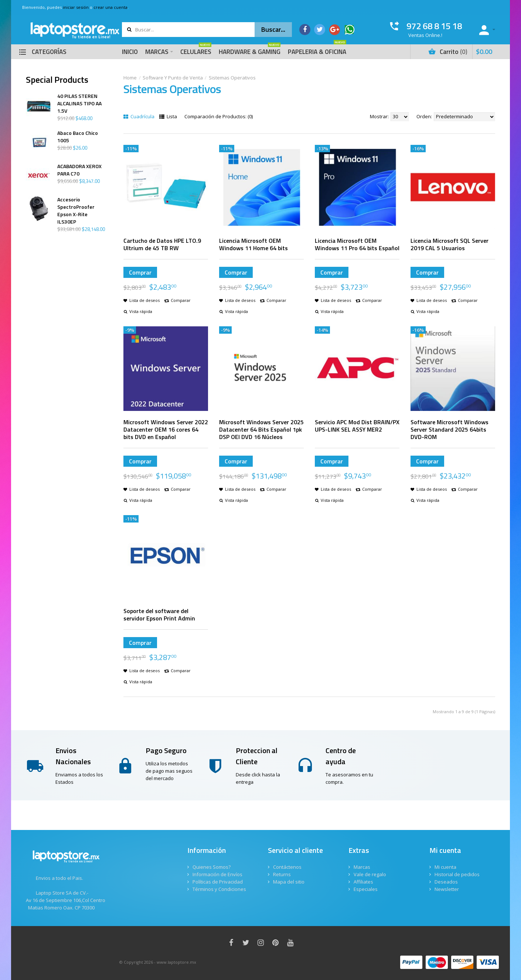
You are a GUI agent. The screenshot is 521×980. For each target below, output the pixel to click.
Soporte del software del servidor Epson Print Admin (159, 615)
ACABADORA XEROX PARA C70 (79, 170)
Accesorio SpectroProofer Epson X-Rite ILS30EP (76, 211)
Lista (168, 116)
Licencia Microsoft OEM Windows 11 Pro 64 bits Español (357, 244)
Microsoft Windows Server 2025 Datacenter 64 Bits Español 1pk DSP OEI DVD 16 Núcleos (261, 429)
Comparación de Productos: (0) (219, 116)
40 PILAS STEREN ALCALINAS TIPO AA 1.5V (79, 103)
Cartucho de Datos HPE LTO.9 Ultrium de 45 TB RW (162, 244)
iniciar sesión (76, 7)
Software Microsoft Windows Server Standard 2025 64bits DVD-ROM (450, 429)
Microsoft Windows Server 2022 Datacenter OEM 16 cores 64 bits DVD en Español (166, 429)
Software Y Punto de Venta (173, 78)
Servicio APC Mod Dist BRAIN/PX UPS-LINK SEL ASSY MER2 (357, 426)
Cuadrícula (139, 116)
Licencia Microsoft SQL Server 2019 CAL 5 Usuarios (450, 244)
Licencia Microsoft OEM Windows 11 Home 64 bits (253, 244)
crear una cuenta (110, 7)
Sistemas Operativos (232, 78)
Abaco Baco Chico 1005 (78, 137)
